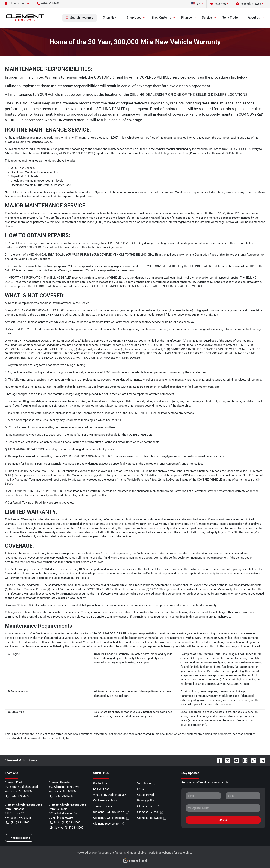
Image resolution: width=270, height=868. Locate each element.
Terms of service (104, 806)
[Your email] (223, 808)
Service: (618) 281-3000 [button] (66, 828)
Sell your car (101, 789)
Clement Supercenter (109, 824)
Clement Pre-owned (152, 818)
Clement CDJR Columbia (111, 812)
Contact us (100, 783)
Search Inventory (80, 18)
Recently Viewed (248, 4)
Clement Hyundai (150, 812)
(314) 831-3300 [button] (17, 823)
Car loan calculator (105, 800)
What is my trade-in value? (109, 795)
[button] (18, 4)
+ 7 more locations (19, 838)
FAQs (141, 789)
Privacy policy (146, 800)
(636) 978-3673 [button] (48, 4)
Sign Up (223, 820)
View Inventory (146, 783)
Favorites (218, 4)
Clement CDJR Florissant (111, 818)
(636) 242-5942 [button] (61, 796)
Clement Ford (148, 806)
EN (196, 4)
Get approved (145, 795)
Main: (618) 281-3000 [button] (65, 823)
